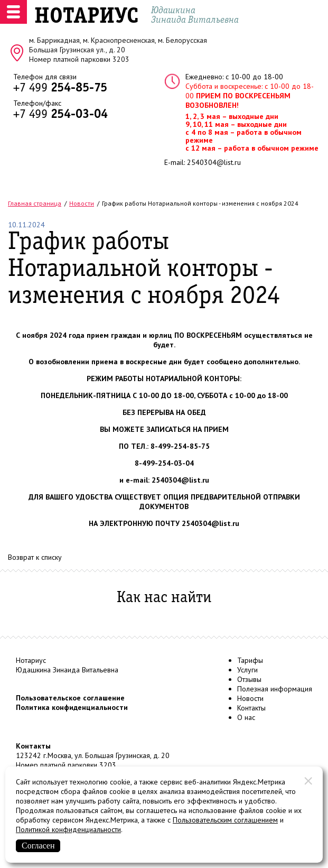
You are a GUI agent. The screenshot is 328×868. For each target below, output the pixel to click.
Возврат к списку (35, 557)
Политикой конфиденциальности (68, 829)
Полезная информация (275, 689)
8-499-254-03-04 (164, 463)
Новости (250, 698)
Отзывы (249, 679)
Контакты (251, 708)
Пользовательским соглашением (225, 820)
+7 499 (60, 88)
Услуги (247, 670)
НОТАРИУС (86, 17)
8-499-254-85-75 (180, 446)
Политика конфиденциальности (72, 707)
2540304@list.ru (214, 162)
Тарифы (250, 660)
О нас (246, 717)
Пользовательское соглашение (70, 698)
